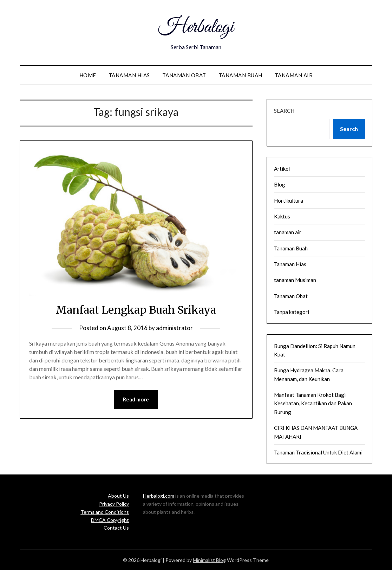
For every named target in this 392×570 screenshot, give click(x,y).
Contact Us (116, 528)
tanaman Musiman (295, 280)
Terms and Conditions (105, 512)
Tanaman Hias (129, 75)
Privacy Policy (114, 504)
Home (88, 75)
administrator (174, 328)
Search (284, 111)
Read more (136, 399)
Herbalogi (196, 27)
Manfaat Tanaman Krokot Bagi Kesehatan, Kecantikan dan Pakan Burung (313, 403)
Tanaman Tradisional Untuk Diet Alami (318, 452)
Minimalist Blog (209, 560)
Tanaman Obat (184, 75)
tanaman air (294, 75)
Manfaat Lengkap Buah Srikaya (136, 310)
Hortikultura (289, 201)
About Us (118, 496)
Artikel (282, 169)
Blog (280, 184)
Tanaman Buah (240, 75)
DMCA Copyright (110, 520)
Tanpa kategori (292, 312)
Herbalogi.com (159, 496)
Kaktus (282, 216)
